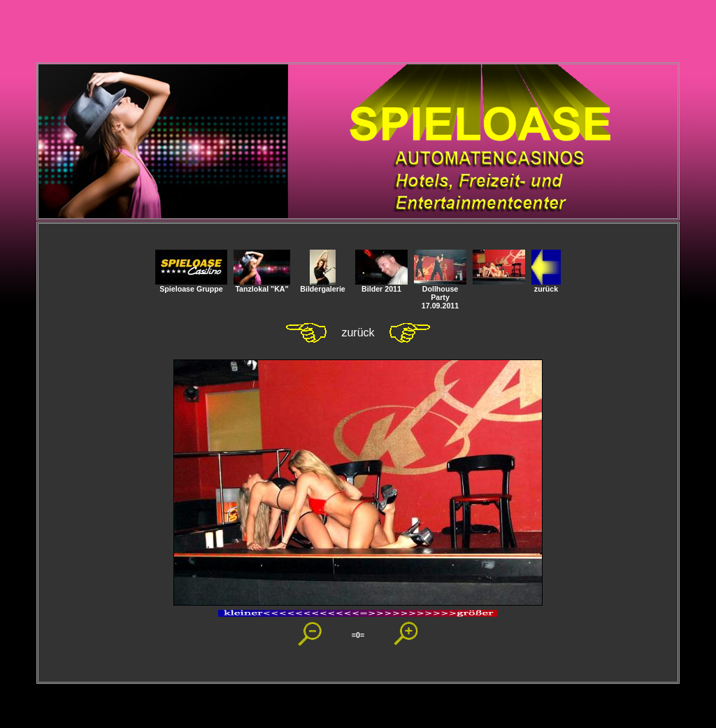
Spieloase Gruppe (191, 285)
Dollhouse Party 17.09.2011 (440, 294)
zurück (546, 285)
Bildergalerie (323, 285)
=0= (358, 635)
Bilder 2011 (381, 285)
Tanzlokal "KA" (262, 285)
